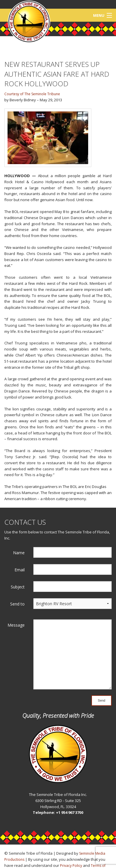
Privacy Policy (71, 866)
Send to (17, 604)
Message (16, 625)
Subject (18, 587)
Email (20, 570)
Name (19, 553)
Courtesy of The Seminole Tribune (32, 94)
